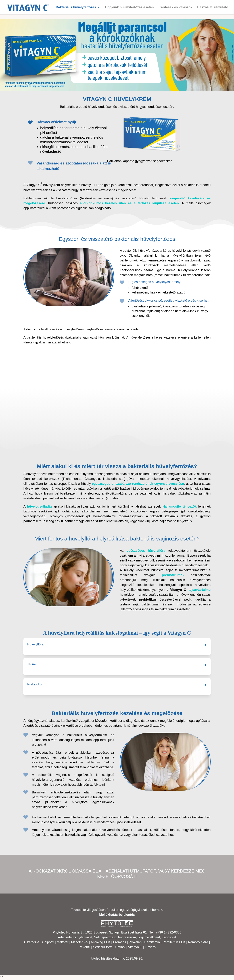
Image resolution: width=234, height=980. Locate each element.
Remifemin (152, 942)
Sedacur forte (103, 947)
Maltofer (63, 942)
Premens (120, 942)
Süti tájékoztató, (106, 937)
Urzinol (120, 947)
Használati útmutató (213, 8)
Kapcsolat (169, 937)
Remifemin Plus (174, 942)
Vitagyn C (136, 947)
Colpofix (48, 942)
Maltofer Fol (80, 942)
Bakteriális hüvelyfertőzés (76, 8)
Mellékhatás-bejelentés (117, 915)
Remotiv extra (198, 942)
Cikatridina (32, 942)
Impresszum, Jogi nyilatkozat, (139, 937)
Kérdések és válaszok (175, 8)
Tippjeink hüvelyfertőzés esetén (129, 8)
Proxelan (135, 942)
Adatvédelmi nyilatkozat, (76, 937)
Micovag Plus (101, 942)
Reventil (84, 947)
